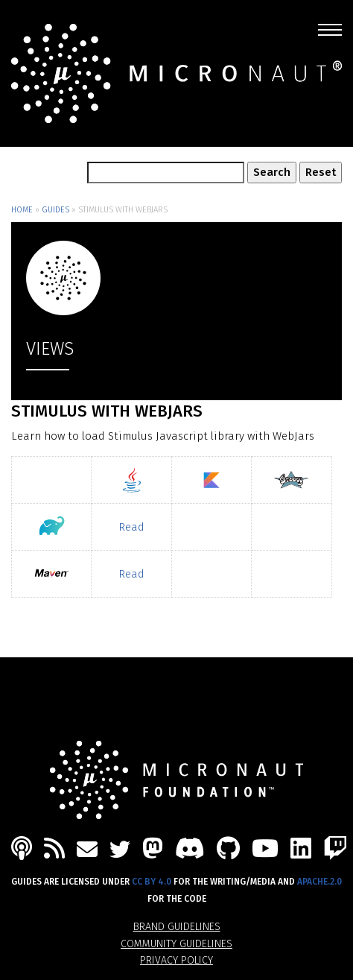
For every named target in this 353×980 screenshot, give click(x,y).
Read (131, 527)
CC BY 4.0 (152, 882)
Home (22, 210)
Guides (55, 210)
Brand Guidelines (177, 927)
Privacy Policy (176, 960)
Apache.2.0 (319, 882)
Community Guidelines (176, 944)
